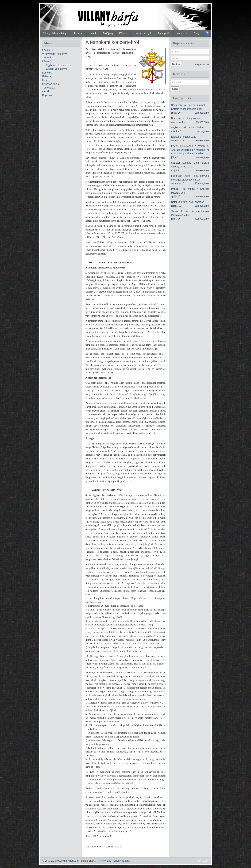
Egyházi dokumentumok (59, 65)
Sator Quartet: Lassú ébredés (188, 202)
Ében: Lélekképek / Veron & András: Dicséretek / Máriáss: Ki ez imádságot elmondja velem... (190, 150)
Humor (46, 80)
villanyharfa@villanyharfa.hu (114, 861)
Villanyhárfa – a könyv (55, 33)
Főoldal (46, 50)
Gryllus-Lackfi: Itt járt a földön (187, 128)
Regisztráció (202, 64)
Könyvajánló (202, 183)
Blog (196, 33)
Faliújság (108, 33)
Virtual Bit (203, 861)
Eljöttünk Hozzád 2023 (184, 137)
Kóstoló (123, 33)
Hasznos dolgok (143, 33)
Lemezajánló (202, 113)
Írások (93, 33)
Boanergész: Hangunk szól (186, 118)
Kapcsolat (182, 33)
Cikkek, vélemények (57, 69)
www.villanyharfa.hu (67, 861)
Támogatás (164, 33)
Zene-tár (79, 33)
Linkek (46, 91)
